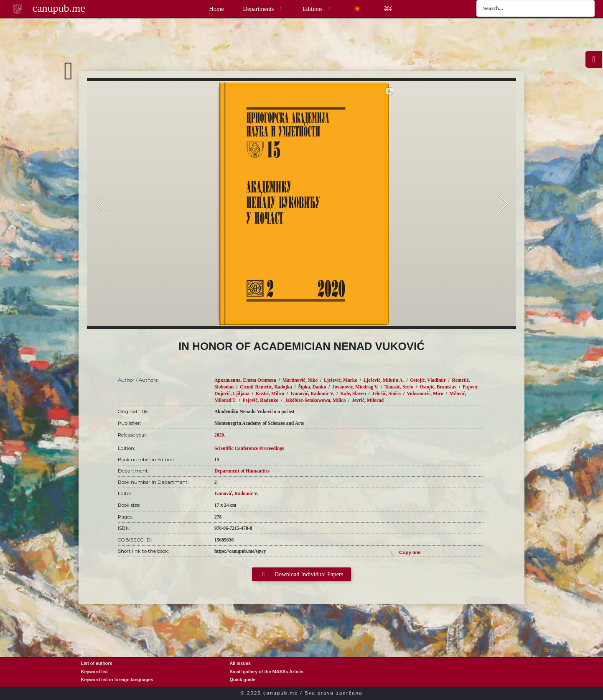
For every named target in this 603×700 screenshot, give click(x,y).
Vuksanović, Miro (425, 393)
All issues (240, 663)
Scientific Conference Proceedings (249, 448)
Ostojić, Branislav (438, 387)
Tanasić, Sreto (399, 387)
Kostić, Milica (270, 393)
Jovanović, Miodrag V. (355, 387)
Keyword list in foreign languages (117, 680)
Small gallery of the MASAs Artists (267, 672)
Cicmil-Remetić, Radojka (266, 387)
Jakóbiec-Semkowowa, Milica (315, 400)
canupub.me (59, 8)
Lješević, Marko (341, 380)
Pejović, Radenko (261, 400)
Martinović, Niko (300, 380)
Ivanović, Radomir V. (312, 393)
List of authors (97, 663)
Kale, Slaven (353, 393)
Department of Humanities (242, 471)
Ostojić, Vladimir (428, 380)
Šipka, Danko (312, 387)
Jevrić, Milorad (368, 400)
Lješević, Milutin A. (384, 380)
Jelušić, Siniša (386, 393)
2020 (219, 435)
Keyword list (94, 672)
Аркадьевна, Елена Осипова (245, 380)
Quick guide (243, 680)
